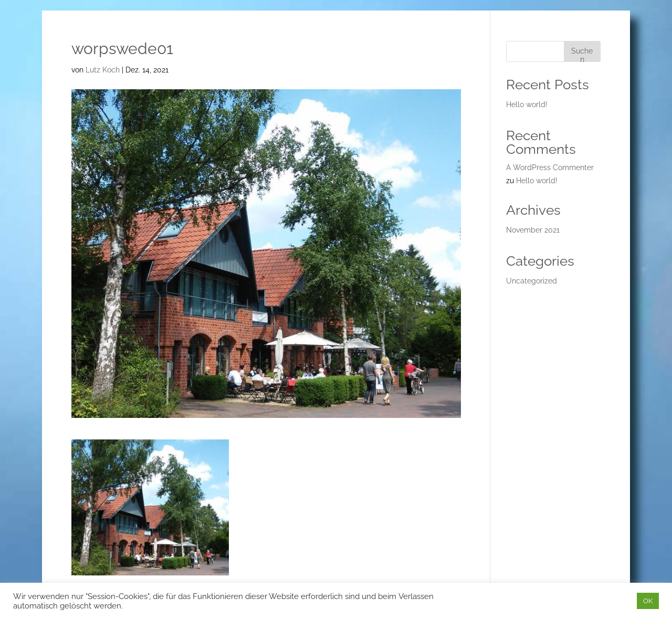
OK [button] (648, 601)
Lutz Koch (103, 70)
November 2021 (533, 230)
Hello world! (527, 104)
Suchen (582, 54)
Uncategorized (532, 281)
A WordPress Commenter (550, 167)
